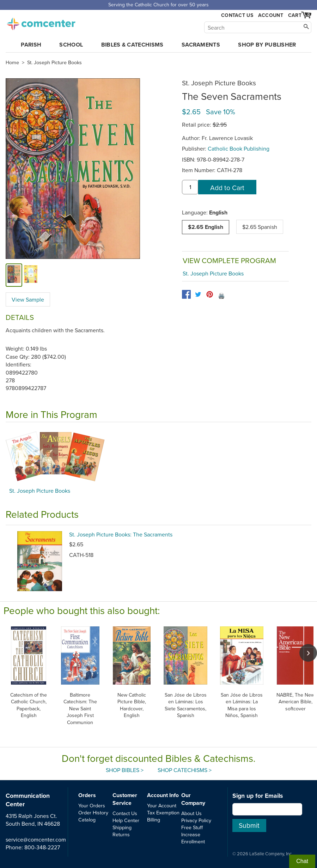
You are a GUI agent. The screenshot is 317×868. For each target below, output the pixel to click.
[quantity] (190, 187)
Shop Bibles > (125, 770)
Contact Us (237, 15)
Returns (121, 834)
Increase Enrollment (193, 838)
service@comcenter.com (36, 839)
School (71, 45)
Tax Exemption (163, 812)
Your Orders (92, 805)
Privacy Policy (196, 820)
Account (271, 15)
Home (12, 62)
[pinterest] (210, 294)
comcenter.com (41, 22)
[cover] (14, 275)
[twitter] (198, 294)
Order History (93, 812)
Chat (302, 861)
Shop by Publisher (267, 45)
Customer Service (125, 799)
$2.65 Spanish (260, 227)
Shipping (122, 827)
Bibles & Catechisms (132, 45)
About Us (191, 813)
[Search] (258, 27)
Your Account (162, 805)
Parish (31, 45)
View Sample (28, 299)
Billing (154, 820)
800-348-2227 (42, 847)
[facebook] (186, 294)
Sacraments (201, 45)
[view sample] (31, 275)
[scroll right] (308, 653)
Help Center (126, 820)
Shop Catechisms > (185, 770)
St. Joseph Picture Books (54, 62)
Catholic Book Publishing (239, 148)
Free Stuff (192, 827)
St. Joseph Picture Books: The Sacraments (121, 534)
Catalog (87, 820)
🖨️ (221, 296)
